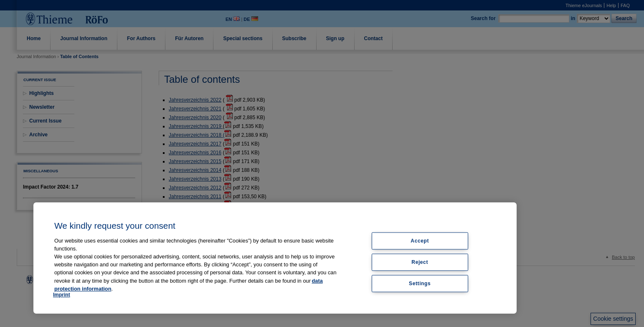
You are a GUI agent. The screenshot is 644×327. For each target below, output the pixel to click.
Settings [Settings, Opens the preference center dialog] (420, 283)
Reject (420, 262)
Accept (420, 241)
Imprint (62, 295)
